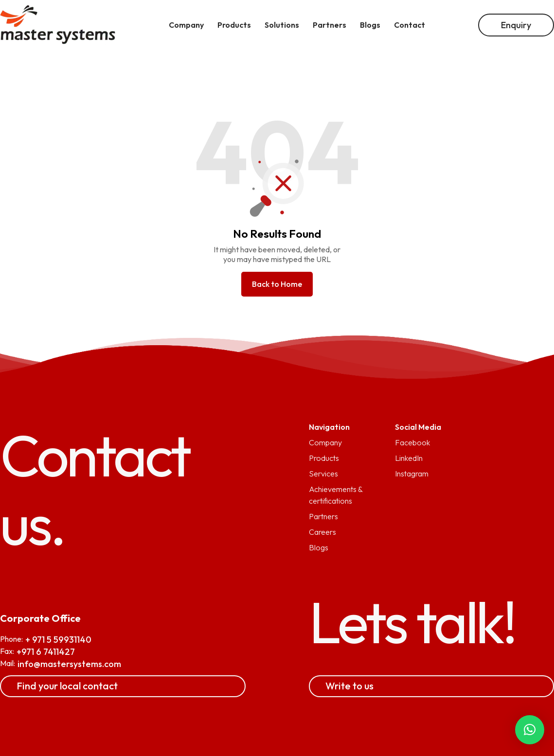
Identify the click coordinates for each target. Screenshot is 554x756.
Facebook (412, 442)
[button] (530, 730)
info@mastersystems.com (69, 664)
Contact (410, 25)
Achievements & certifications (336, 495)
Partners (323, 516)
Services (323, 474)
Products (324, 458)
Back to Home (277, 284)
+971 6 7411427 (46, 652)
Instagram (412, 474)
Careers (322, 532)
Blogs (319, 547)
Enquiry (516, 25)
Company (325, 442)
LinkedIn (409, 458)
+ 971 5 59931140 (58, 640)
